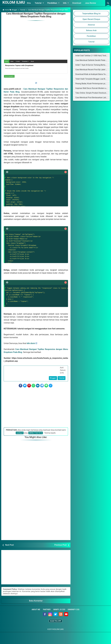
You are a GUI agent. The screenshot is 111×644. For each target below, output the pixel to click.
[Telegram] (42, 385)
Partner (47, 609)
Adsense (91, 25)
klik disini (31, 343)
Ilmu (30, 3)
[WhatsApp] (33, 385)
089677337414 (36, 433)
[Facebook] (21, 385)
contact (20, 433)
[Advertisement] (36, 38)
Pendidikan (55, 3)
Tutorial (41, 3)
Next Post (9, 545)
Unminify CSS (73, 609)
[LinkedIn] (38, 385)
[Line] (46, 385)
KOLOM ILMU (14, 2)
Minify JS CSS (59, 609)
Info (67, 3)
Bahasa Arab (91, 30)
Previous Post (60, 545)
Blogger (53, 378)
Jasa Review (92, 3)
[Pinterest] (29, 385)
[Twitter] (25, 385)
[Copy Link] (51, 385)
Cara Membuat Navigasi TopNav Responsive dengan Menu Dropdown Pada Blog (36, 15)
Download (78, 3)
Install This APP (55, 621)
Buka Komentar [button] (36, 601)
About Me (36, 609)
